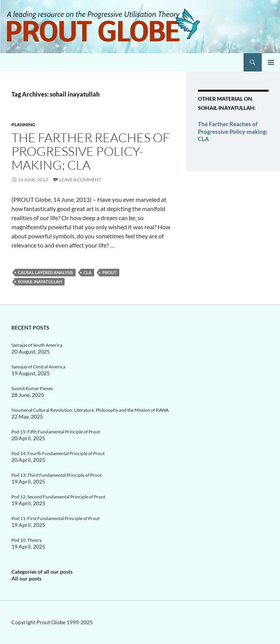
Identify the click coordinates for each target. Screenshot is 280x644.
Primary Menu (271, 62)
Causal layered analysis (45, 272)
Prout (109, 272)
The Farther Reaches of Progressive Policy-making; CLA (91, 151)
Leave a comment (80, 180)
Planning (23, 125)
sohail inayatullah (40, 282)
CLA (88, 272)
